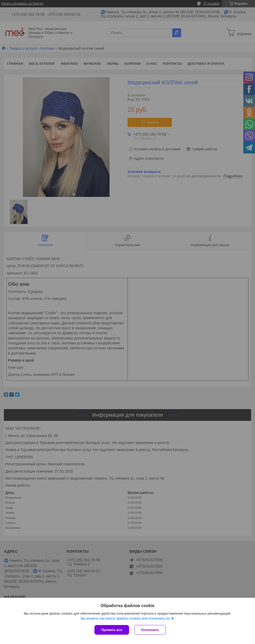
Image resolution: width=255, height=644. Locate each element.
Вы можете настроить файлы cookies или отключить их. (126, 618)
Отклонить (150, 630)
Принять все (112, 630)
